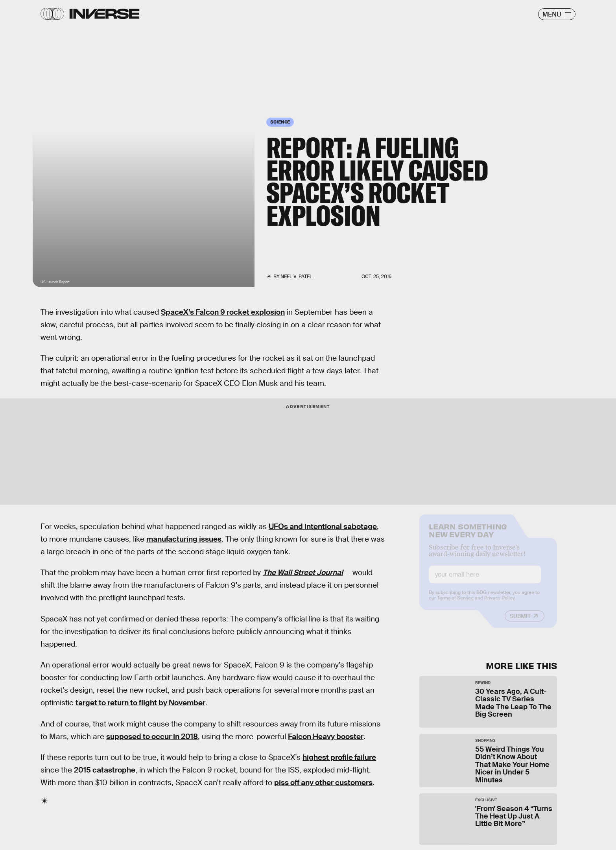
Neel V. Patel (296, 277)
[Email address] (485, 580)
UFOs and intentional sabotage (323, 526)
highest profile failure (339, 757)
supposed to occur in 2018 (152, 737)
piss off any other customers (323, 783)
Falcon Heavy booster (326, 737)
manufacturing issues (184, 539)
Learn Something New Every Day (468, 536)
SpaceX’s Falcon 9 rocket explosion (223, 312)
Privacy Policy (500, 604)
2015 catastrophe (105, 770)
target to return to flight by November (140, 703)
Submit (520, 622)
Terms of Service (455, 604)
